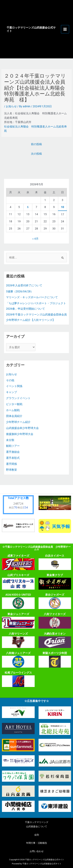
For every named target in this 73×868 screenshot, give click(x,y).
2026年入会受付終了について (24, 285)
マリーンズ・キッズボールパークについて (32, 297)
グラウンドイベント (18, 398)
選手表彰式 (13, 458)
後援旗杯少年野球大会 (20, 434)
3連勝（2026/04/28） (20, 291)
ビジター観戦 (14, 404)
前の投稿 (36, 144)
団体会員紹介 (14, 416)
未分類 (10, 440)
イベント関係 (14, 386)
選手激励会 (13, 452)
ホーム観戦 (13, 410)
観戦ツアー (13, 446)
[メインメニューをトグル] (65, 29)
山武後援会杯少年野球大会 (22, 428)
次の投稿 (36, 154)
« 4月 (35, 239)
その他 (10, 380)
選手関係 (11, 464)
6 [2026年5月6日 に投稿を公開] (28, 207)
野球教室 (11, 470)
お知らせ (11, 106)
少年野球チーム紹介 (18, 422)
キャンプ (11, 392)
